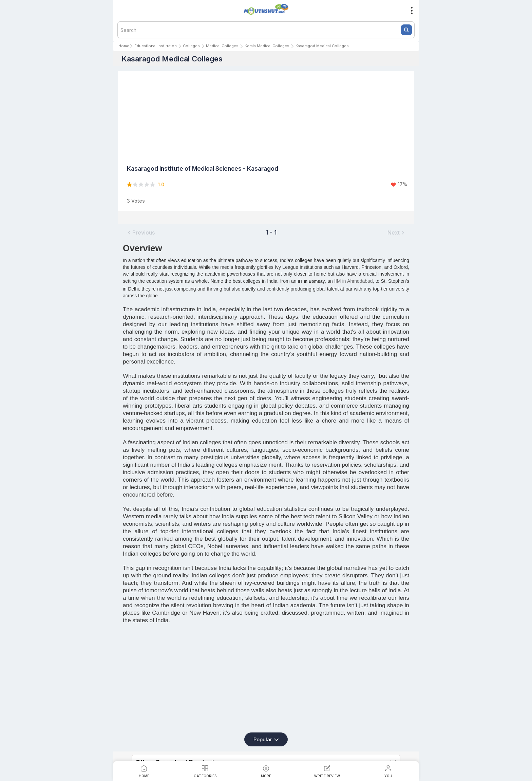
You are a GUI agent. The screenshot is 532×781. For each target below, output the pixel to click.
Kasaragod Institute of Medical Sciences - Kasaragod (203, 169)
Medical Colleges (222, 46)
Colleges (191, 46)
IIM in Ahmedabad (354, 281)
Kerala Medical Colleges (267, 46)
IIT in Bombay (311, 281)
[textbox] (266, 30)
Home (124, 46)
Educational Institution (156, 46)
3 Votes (136, 201)
